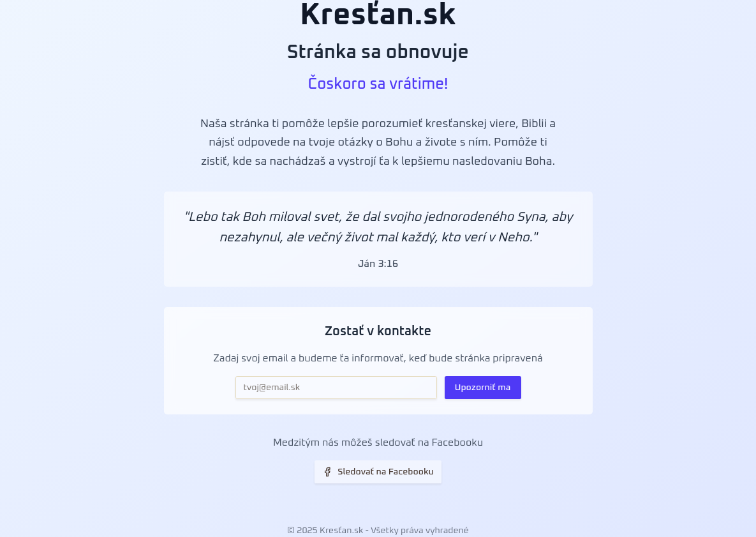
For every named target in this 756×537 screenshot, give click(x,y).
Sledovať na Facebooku (378, 472)
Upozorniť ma (483, 388)
